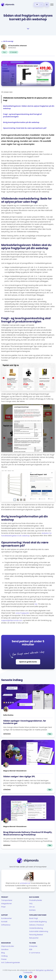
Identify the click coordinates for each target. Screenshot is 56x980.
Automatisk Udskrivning (39, 931)
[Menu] (52, 5)
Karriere (32, 910)
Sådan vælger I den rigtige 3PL (19, 776)
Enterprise (33, 946)
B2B (31, 949)
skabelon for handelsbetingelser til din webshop (26, 534)
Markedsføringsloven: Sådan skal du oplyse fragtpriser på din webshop (29, 107)
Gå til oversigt (7, 41)
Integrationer (6, 904)
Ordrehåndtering (36, 928)
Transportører (7, 900)
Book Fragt (34, 918)
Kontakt (4, 922)
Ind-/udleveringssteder (11, 963)
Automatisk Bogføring (38, 922)
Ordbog (4, 956)
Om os (32, 907)
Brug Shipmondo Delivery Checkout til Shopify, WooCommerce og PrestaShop (28, 833)
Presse (4, 959)
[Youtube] (31, 977)
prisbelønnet (25, 883)
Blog (3, 953)
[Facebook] (21, 977)
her (36, 604)
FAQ (31, 904)
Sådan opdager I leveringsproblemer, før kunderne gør (25, 722)
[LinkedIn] (26, 977)
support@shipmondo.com (12, 620)
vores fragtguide (22, 613)
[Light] (47, 5)
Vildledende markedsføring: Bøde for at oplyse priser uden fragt (28, 99)
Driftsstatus (6, 925)
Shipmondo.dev (8, 946)
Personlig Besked (36, 935)
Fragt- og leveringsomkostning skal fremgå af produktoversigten (22, 115)
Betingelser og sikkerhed (45, 970)
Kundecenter (6, 918)
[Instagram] (35, 977)
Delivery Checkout (37, 925)
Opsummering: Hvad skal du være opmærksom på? (25, 128)
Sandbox (5, 949)
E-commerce (35, 953)
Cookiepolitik (28, 972)
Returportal (34, 938)
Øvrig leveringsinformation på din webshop (21, 122)
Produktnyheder (36, 900)
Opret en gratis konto (28, 662)
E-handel (13, 52)
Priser (3, 907)
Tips (4, 52)
